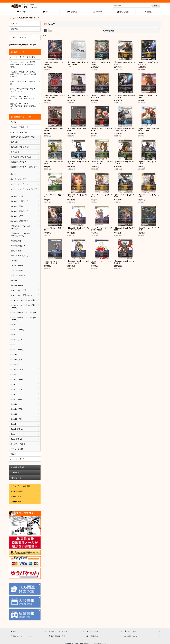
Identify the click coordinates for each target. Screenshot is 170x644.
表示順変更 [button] (108, 31)
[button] (148, 12)
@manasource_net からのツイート (23, 45)
